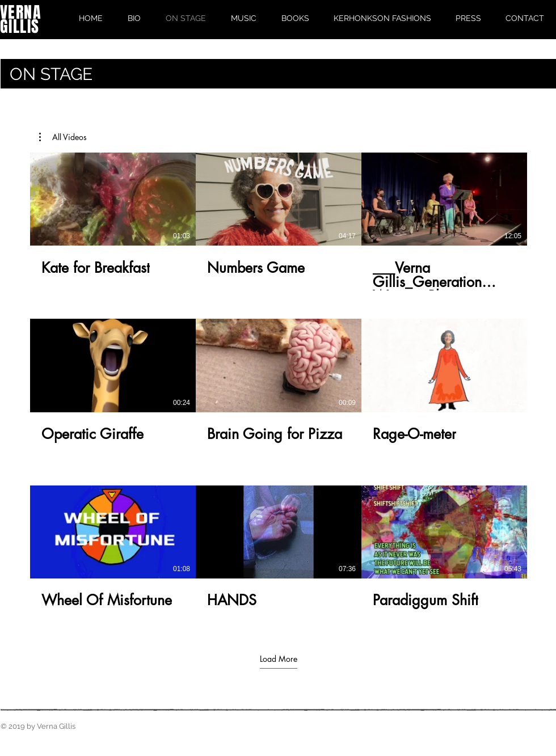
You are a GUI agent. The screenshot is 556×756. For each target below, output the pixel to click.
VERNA (21, 12)
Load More (279, 659)
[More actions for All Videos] (63, 137)
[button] (63, 137)
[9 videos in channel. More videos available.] (279, 388)
